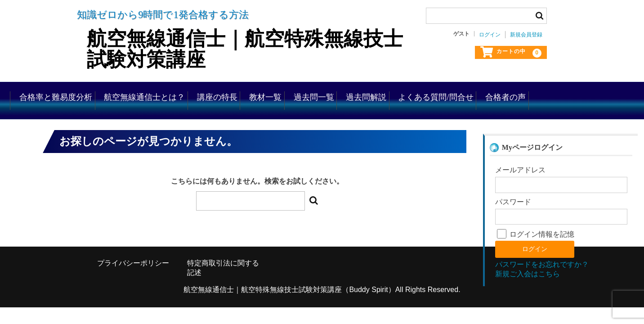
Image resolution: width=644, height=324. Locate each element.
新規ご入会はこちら (528, 288)
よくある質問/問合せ (573, 94)
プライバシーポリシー (133, 277)
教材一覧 (355, 94)
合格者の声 (79, 120)
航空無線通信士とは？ (203, 94)
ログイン (490, 35)
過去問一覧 (419, 94)
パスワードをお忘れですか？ (542, 278)
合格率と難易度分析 (96, 94)
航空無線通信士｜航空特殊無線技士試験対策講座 (242, 49)
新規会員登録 (526, 35)
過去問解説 (487, 94)
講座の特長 (292, 94)
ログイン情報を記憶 (536, 248)
